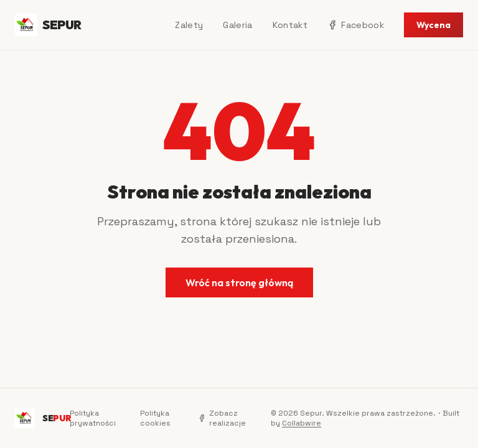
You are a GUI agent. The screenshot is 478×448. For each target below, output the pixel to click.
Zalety (189, 25)
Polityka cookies (155, 418)
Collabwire (302, 423)
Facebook (356, 25)
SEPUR (48, 25)
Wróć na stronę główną (239, 282)
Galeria (237, 25)
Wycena (433, 25)
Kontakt (290, 25)
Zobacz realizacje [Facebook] (222, 418)
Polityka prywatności (93, 418)
